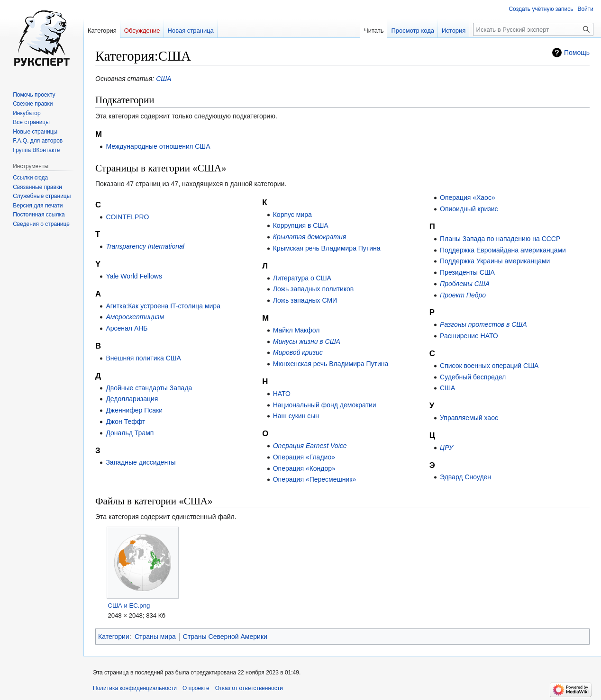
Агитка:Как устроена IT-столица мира (163, 306)
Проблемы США (465, 284)
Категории (114, 637)
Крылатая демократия (310, 237)
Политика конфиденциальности (135, 688)
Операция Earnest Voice (310, 446)
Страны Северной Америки (225, 637)
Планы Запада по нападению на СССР (500, 239)
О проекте (196, 688)
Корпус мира (292, 215)
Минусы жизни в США (307, 341)
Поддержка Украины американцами (495, 261)
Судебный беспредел (473, 377)
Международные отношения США (158, 146)
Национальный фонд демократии (325, 405)
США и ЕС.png (129, 606)
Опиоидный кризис (469, 209)
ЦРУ (446, 448)
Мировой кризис (298, 352)
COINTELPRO (127, 217)
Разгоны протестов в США (483, 324)
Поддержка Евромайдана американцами (503, 250)
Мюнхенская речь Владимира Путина (331, 364)
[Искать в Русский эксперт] (533, 29)
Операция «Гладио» (304, 457)
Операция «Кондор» (304, 468)
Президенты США (467, 272)
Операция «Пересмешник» (314, 479)
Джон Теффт (125, 422)
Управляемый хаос (469, 418)
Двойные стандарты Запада (149, 388)
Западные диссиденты (141, 462)
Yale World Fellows (134, 276)
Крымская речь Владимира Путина (327, 248)
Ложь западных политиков (314, 289)
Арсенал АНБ (127, 328)
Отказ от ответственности (249, 688)
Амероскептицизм (135, 317)
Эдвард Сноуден (465, 477)
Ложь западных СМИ (305, 300)
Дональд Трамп (130, 433)
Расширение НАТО (469, 336)
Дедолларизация (132, 399)
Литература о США (302, 278)
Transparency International (145, 246)
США (164, 79)
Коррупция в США (301, 225)
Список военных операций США (489, 366)
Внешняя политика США (143, 358)
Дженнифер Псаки (134, 410)
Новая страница (191, 31)
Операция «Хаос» (468, 197)
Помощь (577, 53)
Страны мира (155, 637)
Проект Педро (463, 295)
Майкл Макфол (296, 330)
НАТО (282, 394)
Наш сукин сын (296, 416)
